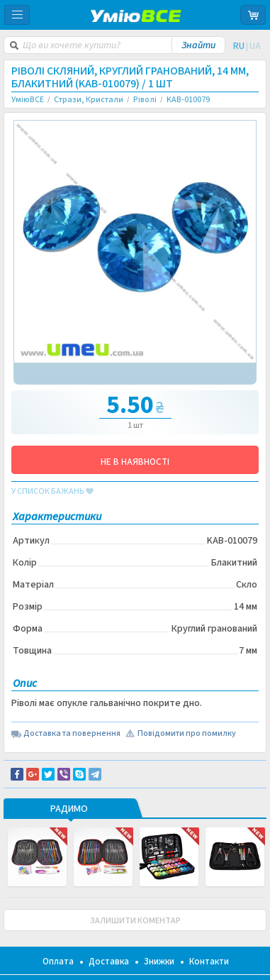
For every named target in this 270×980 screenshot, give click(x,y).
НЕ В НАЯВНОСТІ (135, 462)
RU (239, 46)
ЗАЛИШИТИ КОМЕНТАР (135, 921)
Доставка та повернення (72, 734)
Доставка (109, 962)
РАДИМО (69, 810)
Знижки (159, 962)
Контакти (209, 962)
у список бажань (52, 492)
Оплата (58, 962)
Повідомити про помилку (187, 734)
